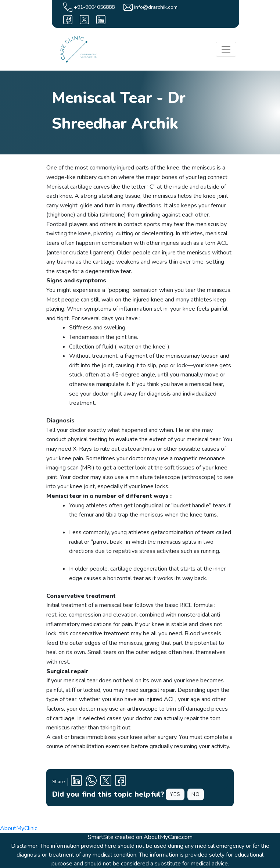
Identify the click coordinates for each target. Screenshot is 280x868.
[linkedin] (101, 20)
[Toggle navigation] (226, 49)
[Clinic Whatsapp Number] (91, 782)
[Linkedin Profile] (76, 782)
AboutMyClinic (19, 828)
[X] (84, 20)
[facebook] (68, 20)
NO (196, 794)
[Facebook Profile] (121, 782)
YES (175, 794)
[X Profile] (106, 782)
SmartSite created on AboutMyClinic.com (140, 837)
